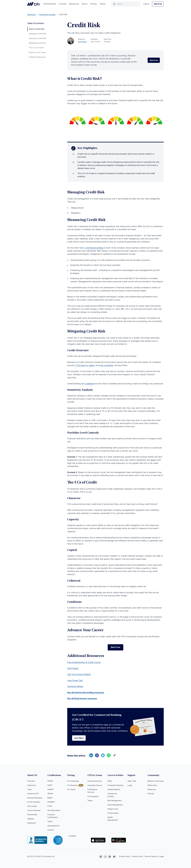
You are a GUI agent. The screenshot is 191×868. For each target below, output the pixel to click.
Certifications (50, 4)
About (85, 4)
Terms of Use (137, 856)
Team (29, 789)
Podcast (151, 794)
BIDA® (50, 798)
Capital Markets (114, 789)
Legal (130, 785)
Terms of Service (151, 856)
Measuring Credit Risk (38, 38)
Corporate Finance (95, 785)
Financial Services (95, 781)
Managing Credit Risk (37, 34)
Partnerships (32, 815)
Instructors (32, 785)
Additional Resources (37, 57)
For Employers (93, 796)
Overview (31, 781)
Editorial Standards (35, 798)
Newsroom (32, 823)
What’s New (152, 785)
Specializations (53, 826)
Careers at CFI (33, 794)
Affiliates (31, 819)
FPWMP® (51, 802)
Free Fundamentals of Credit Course (84, 662)
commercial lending (94, 248)
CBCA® (50, 794)
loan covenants (106, 365)
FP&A (110, 781)
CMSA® (50, 789)
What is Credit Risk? (37, 29)
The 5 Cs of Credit (36, 48)
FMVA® (50, 781)
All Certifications (54, 810)
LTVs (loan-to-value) (85, 365)
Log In (146, 4)
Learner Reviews (34, 810)
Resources (74, 4)
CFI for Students (34, 802)
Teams (103, 4)
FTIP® (50, 806)
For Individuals (73, 781)
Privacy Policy (125, 856)
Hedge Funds (113, 809)
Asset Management (115, 805)
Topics (50, 822)
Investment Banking (115, 785)
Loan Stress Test (75, 680)
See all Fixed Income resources (82, 698)
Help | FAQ (132, 781)
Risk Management (115, 801)
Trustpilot (72, 836)
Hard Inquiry (73, 668)
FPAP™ (50, 785)
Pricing (93, 4)
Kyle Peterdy (82, 42)
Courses (63, 4)
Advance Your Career (37, 52)
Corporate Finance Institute (34, 4)
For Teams (71, 789)
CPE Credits (32, 806)
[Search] (126, 4)
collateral (90, 384)
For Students (72, 785)
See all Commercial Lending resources (86, 692)
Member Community (156, 781)
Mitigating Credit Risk (37, 43)
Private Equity (113, 813)
